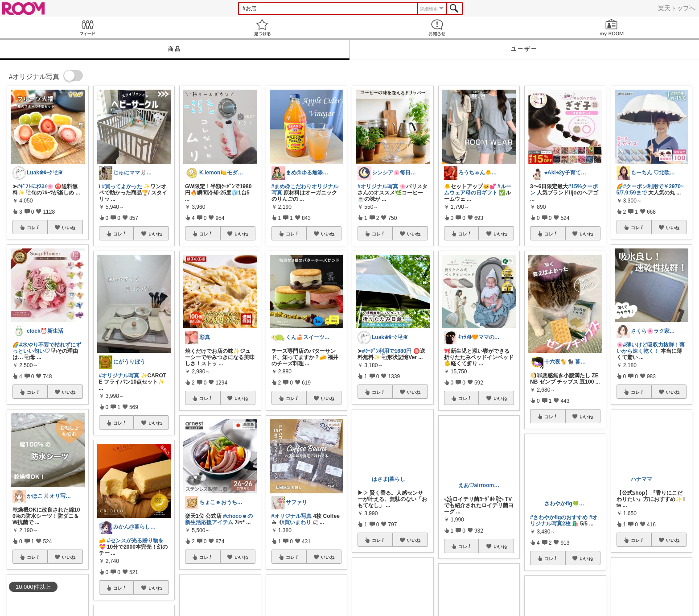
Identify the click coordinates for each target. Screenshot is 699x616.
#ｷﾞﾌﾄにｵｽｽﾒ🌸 (35, 186)
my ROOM (612, 27)
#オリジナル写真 (119, 376)
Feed (87, 27)
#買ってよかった (122, 186)
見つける (262, 27)
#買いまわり (297, 522)
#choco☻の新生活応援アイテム (219, 519)
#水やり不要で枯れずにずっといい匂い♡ (47, 348)
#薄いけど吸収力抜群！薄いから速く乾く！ (651, 348)
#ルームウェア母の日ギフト (478, 190)
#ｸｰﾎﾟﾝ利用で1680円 (387, 351)
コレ (33, 227)
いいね (69, 227)
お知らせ (437, 27)
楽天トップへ (677, 8)
